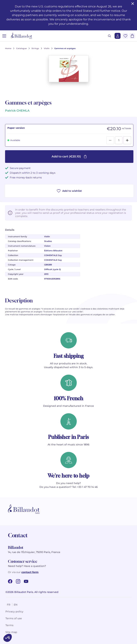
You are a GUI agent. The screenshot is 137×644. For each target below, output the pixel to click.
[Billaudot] (22, 36)
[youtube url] (26, 581)
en (16, 605)
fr (9, 605)
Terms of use (14, 618)
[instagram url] (18, 581)
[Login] (118, 36)
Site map (11, 632)
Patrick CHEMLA (17, 111)
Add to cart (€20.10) (69, 156)
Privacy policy (14, 612)
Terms (9, 625)
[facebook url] (10, 581)
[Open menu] (4, 36)
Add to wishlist (69, 191)
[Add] (127, 140)
